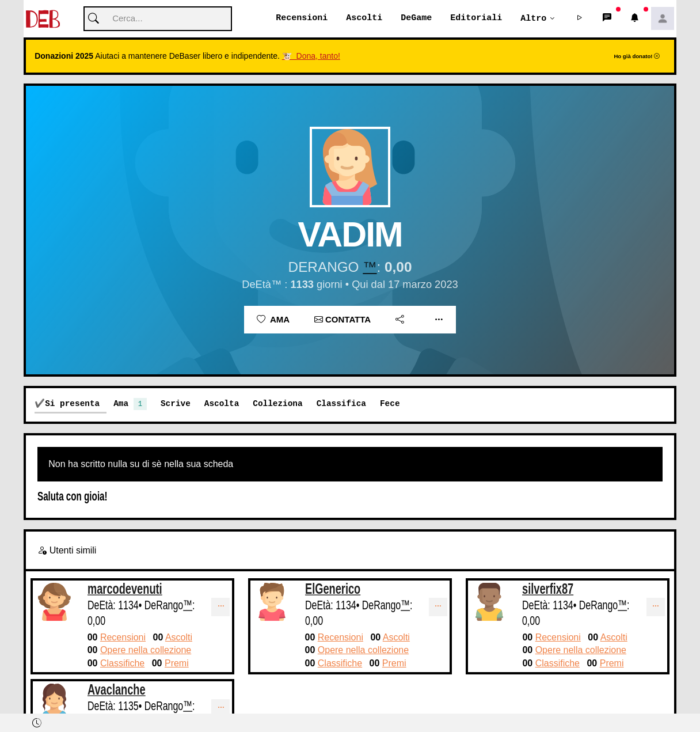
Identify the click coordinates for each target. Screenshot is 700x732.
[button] (580, 19)
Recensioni (302, 18)
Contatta (343, 320)
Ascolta (222, 404)
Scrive (176, 404)
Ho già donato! (637, 57)
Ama (273, 320)
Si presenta (72, 404)
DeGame (416, 18)
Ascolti (364, 18)
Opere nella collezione (146, 651)
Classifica (341, 404)
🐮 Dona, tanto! (311, 56)
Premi (177, 664)
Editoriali (476, 18)
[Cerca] (158, 19)
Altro (533, 18)
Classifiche (122, 664)
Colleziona (277, 404)
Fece (390, 404)
